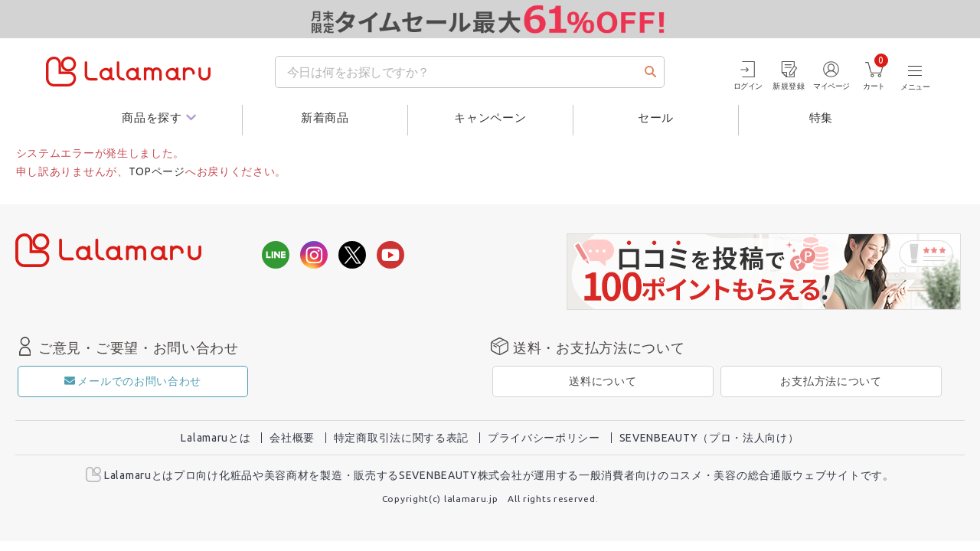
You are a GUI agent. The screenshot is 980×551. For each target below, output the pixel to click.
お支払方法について (831, 381)
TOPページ (157, 171)
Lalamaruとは (216, 438)
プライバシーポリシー (544, 438)
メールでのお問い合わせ (133, 381)
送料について (603, 381)
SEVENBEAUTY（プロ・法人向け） (709, 438)
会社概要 (292, 438)
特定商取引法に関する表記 (401, 438)
